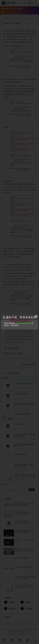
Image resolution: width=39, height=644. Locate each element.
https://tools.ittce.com (24, 323)
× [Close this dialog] (36, 316)
